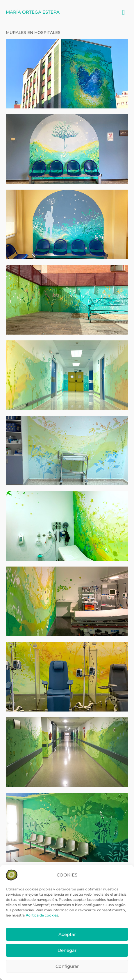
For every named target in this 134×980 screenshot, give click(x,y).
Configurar (67, 966)
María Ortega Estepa (33, 12)
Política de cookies (42, 915)
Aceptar (67, 934)
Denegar (67, 950)
